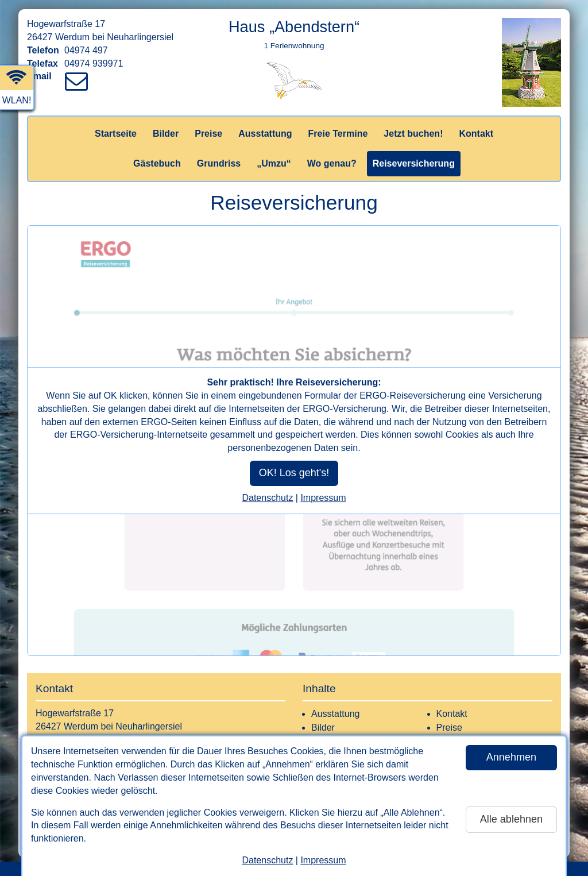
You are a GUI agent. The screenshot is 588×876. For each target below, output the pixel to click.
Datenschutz (267, 860)
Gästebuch (157, 163)
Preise (208, 134)
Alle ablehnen (511, 819)
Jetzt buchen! (413, 134)
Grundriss (219, 163)
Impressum (323, 860)
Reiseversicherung (414, 163)
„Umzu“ (274, 163)
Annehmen (511, 757)
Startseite (116, 134)
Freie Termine (338, 134)
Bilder (166, 134)
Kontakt (476, 134)
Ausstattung (265, 134)
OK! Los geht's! (294, 473)
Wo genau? (332, 163)
